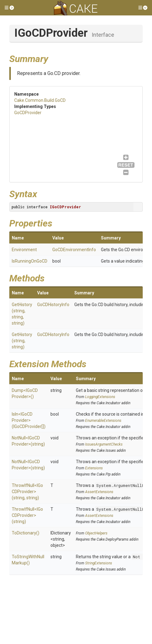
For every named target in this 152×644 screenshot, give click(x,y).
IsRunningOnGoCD (30, 261)
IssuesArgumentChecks (104, 444)
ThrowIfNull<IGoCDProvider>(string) (27, 515)
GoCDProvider (28, 113)
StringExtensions (99, 563)
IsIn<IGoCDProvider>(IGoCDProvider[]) (29, 420)
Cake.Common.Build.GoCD (40, 100)
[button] (9, 8)
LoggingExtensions (100, 397)
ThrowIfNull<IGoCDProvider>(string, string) (27, 492)
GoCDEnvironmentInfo (74, 250)
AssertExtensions (99, 492)
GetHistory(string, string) (22, 341)
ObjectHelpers (96, 533)
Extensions (94, 468)
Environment (24, 250)
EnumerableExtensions (103, 421)
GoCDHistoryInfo (53, 305)
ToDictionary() (26, 533)
